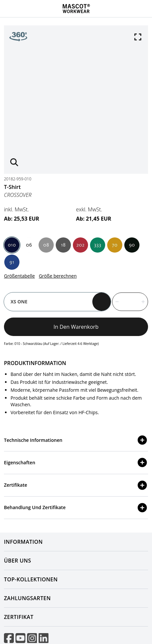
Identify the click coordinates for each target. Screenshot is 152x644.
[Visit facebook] (9, 638)
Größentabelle (19, 276)
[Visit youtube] (20, 638)
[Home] (76, 9)
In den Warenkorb (76, 327)
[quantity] (130, 302)
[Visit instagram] (32, 638)
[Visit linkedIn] (44, 638)
